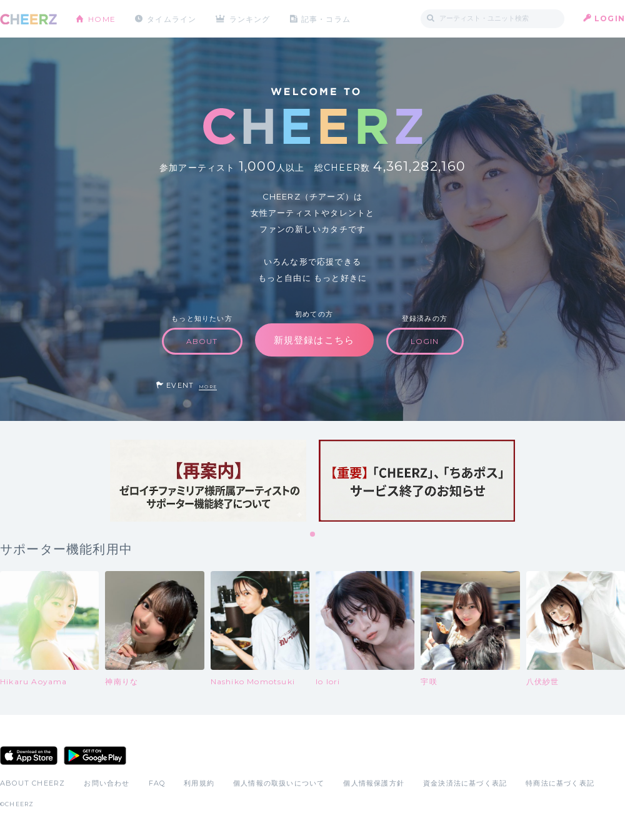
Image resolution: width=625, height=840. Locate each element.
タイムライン (172, 18)
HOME (102, 18)
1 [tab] (313, 535)
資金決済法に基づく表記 (465, 783)
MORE (208, 387)
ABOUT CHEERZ (32, 783)
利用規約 (199, 783)
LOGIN (610, 18)
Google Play (95, 756)
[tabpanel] (208, 481)
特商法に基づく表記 (560, 783)
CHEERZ (28, 19)
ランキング (251, 18)
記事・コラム (327, 18)
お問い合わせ (107, 783)
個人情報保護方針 (374, 783)
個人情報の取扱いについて (279, 783)
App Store (29, 756)
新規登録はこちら (314, 340)
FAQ (157, 783)
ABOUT (202, 341)
